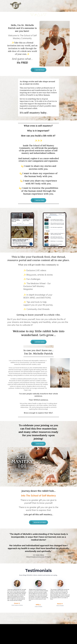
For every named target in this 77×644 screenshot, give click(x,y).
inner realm (48, 6)
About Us (10, 620)
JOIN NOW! (38, 444)
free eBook (41, 6)
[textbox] (22, 43)
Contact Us (16, 620)
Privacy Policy (24, 620)
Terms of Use (33, 620)
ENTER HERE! (38, 342)
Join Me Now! (38, 70)
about (35, 6)
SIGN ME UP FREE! (38, 522)
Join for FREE (38, 200)
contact (60, 6)
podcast (54, 6)
